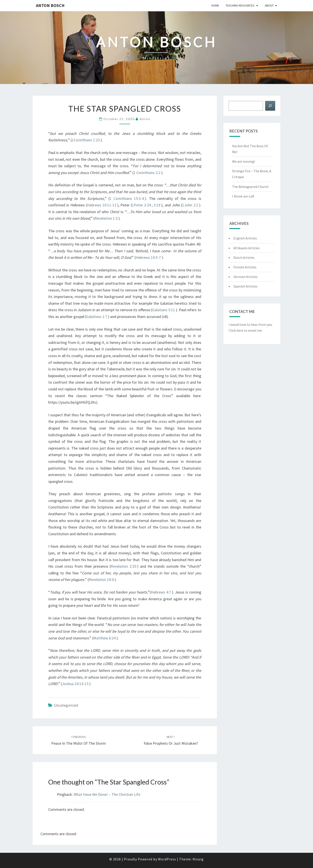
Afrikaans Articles (247, 248)
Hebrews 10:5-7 (148, 257)
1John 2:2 (190, 205)
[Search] (270, 106)
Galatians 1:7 (97, 317)
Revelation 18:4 (101, 580)
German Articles (246, 277)
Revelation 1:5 (106, 218)
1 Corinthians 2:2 (147, 173)
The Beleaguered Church (250, 187)
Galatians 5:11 (164, 310)
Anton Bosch (50, 5)
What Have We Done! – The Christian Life (107, 794)
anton (145, 119)
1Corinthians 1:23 (86, 140)
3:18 (157, 205)
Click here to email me (245, 330)
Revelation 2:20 (123, 566)
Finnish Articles (245, 267)
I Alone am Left (243, 196)
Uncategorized (66, 705)
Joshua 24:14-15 (75, 684)
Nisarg (198, 859)
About (269, 5)
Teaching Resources (240, 5)
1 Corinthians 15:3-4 (127, 198)
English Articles (245, 238)
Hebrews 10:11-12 (102, 205)
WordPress (167, 859)
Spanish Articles (245, 286)
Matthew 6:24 (104, 638)
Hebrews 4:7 (161, 592)
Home (215, 5)
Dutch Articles (244, 258)
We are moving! (244, 161)
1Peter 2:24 (141, 205)
